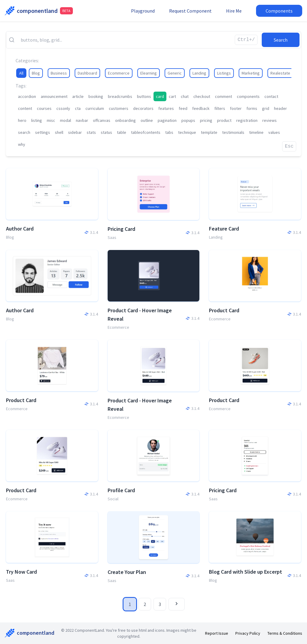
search (24, 132)
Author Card (20, 229)
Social (113, 499)
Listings (224, 73)
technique (187, 132)
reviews (270, 120)
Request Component (190, 11)
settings (43, 132)
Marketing (251, 73)
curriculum (95, 108)
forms (252, 108)
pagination (167, 120)
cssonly (63, 108)
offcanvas (102, 120)
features (166, 108)
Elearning (149, 73)
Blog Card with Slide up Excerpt (246, 572)
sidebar (75, 132)
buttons (144, 96)
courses (44, 108)
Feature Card (224, 229)
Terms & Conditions (285, 633)
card (160, 96)
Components (279, 11)
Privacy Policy (248, 633)
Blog (36, 73)
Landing (199, 73)
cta (78, 108)
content (25, 108)
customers (119, 108)
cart (172, 96)
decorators (143, 108)
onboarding (125, 120)
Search (281, 40)
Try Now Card (21, 572)
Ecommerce (119, 73)
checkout (202, 96)
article (78, 96)
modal (66, 120)
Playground (143, 11)
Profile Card (121, 490)
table (122, 132)
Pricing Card (121, 229)
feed (183, 108)
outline (147, 120)
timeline (256, 132)
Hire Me (234, 11)
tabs (169, 132)
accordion (27, 96)
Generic (175, 73)
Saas (112, 237)
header (280, 108)
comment (224, 96)
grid (266, 108)
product (224, 120)
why (22, 144)
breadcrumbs (120, 96)
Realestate (280, 73)
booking (96, 96)
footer (236, 108)
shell (59, 132)
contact (271, 96)
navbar (82, 120)
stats (91, 132)
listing (37, 120)
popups (188, 120)
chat (185, 96)
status (106, 132)
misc (51, 120)
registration (247, 120)
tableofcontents (146, 132)
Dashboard (87, 73)
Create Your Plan (127, 572)
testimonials (233, 132)
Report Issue (217, 633)
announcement (54, 96)
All (21, 73)
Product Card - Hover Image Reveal (140, 315)
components (248, 96)
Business (59, 73)
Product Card (224, 310)
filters (220, 108)
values (274, 132)
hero (22, 120)
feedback (201, 108)
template (209, 132)
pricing (206, 120)
